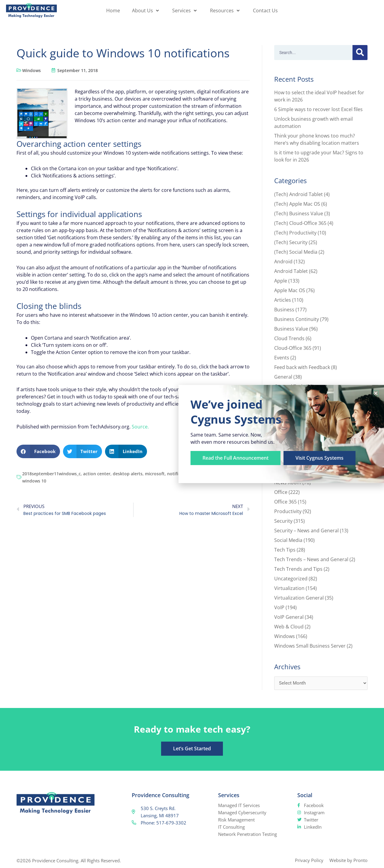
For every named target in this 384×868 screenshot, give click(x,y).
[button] (38, 451)
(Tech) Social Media (296, 252)
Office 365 (285, 502)
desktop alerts (128, 474)
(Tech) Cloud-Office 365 (300, 223)
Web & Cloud (289, 627)
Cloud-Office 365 (293, 348)
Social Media (288, 540)
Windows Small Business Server (310, 646)
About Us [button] (146, 11)
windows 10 (34, 481)
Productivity (288, 511)
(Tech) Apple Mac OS (297, 204)
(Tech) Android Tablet (298, 194)
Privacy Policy (309, 860)
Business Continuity (297, 319)
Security (283, 521)
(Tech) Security (291, 242)
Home (113, 11)
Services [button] (185, 11)
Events (282, 358)
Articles (283, 300)
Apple (281, 281)
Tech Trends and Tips (298, 569)
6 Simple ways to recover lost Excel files (318, 109)
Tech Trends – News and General (311, 559)
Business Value (291, 329)
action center (97, 474)
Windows (31, 70)
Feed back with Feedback (302, 367)
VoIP (279, 607)
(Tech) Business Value (299, 213)
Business (284, 310)
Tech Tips (285, 550)
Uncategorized (291, 579)
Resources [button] (225, 11)
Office (281, 492)
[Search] (360, 53)
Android (283, 262)
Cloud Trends (289, 338)
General (283, 377)
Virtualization (289, 588)
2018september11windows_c (51, 474)
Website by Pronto (348, 860)
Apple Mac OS (290, 290)
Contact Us (265, 11)
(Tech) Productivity (295, 233)
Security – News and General (306, 531)
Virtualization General (299, 598)
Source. (140, 427)
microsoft (155, 474)
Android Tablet (291, 271)
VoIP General (289, 617)
